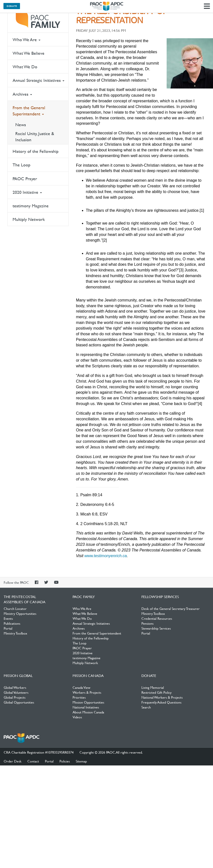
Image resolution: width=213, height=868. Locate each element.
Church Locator (15, 608)
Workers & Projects (87, 692)
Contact (33, 761)
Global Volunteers (16, 692)
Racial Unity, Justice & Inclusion (35, 137)
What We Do (25, 67)
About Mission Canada (88, 712)
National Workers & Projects (162, 697)
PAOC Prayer (25, 179)
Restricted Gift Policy (156, 692)
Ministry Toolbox (15, 633)
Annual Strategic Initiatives (39, 80)
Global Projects (15, 697)
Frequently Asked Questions (161, 702)
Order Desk (13, 761)
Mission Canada (88, 675)
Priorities (79, 697)
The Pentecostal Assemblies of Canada (107, 6)
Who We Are (27, 40)
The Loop (21, 165)
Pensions (147, 623)
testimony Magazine (31, 206)
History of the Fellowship (36, 151)
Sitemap (81, 761)
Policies (65, 761)
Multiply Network (29, 219)
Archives (22, 94)
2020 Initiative (27, 192)
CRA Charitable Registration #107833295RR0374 (39, 752)
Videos (77, 717)
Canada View (81, 687)
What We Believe (29, 53)
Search (146, 707)
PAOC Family (38, 20)
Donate (12, 6)
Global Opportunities (19, 702)
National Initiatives (86, 707)
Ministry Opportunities (20, 613)
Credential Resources (157, 618)
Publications (12, 623)
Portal (8, 628)
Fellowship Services (160, 597)
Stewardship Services (156, 628)
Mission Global (18, 675)
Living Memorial (153, 687)
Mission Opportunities (88, 702)
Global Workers (15, 687)
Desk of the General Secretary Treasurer (171, 608)
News (21, 125)
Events (8, 618)
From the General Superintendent (29, 111)
